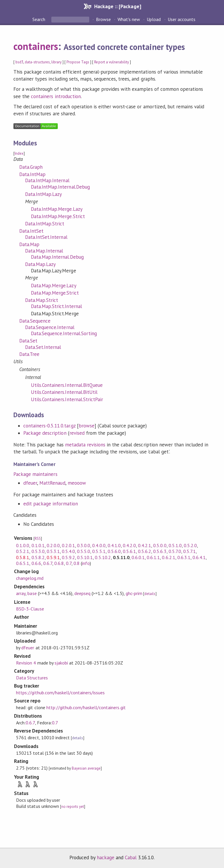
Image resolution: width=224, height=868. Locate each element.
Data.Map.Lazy (40, 264)
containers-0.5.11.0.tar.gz (49, 426)
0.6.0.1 (138, 557)
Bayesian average (86, 768)
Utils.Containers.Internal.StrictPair (67, 399)
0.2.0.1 (68, 545)
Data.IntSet (31, 231)
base (32, 593)
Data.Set (28, 341)
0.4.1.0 (114, 545)
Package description (45, 433)
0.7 (69, 563)
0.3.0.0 (84, 545)
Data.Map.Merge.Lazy (54, 286)
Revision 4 (26, 663)
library (56, 62)
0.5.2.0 (190, 545)
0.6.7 (48, 563)
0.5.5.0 (84, 551)
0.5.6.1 (129, 551)
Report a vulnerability (112, 62)
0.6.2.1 (168, 557)
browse (87, 426)
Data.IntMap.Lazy (43, 194)
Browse (103, 19)
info (86, 563)
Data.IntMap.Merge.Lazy (57, 209)
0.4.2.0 (129, 545)
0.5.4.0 (68, 551)
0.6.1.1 (153, 557)
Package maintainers (35, 474)
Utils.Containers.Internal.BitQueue (67, 385)
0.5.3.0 (38, 551)
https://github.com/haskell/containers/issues (60, 693)
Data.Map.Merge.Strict (55, 293)
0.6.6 (36, 563)
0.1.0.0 (23, 545)
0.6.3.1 (184, 557)
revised (77, 433)
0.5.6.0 (114, 551)
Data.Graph (31, 167)
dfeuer (30, 483)
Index (19, 153)
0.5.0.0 (160, 545)
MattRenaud (52, 483)
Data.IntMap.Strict (45, 224)
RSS (38, 539)
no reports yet (73, 807)
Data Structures (32, 678)
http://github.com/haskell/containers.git (86, 707)
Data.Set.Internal (43, 347)
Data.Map (29, 244)
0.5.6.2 (145, 551)
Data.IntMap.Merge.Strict (58, 216)
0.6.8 (59, 563)
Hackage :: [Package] (118, 6)
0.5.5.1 (99, 551)
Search (39, 19)
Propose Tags (78, 62)
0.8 (77, 563)
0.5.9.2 (68, 557)
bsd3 (19, 62)
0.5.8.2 (38, 557)
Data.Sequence (35, 321)
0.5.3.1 (53, 551)
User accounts (182, 19)
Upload (154, 19)
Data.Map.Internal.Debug (57, 257)
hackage (106, 857)
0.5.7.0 (175, 551)
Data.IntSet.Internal (46, 237)
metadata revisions (85, 445)
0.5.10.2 (103, 557)
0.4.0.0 (99, 545)
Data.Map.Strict (42, 300)
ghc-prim (134, 593)
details (150, 594)
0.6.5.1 (23, 563)
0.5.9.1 (53, 557)
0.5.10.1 (85, 557)
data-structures (37, 62)
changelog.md (30, 578)
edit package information (51, 504)
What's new (129, 19)
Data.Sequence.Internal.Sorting (64, 333)
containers (36, 46)
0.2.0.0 (53, 545)
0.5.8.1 (23, 557)
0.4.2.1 (145, 545)
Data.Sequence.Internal (50, 327)
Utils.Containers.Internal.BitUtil (64, 392)
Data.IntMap (32, 174)
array (21, 593)
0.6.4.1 (199, 557)
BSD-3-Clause (30, 609)
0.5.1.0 (175, 545)
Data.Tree (29, 354)
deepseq (82, 593)
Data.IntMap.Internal (47, 180)
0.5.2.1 (23, 551)
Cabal (131, 857)
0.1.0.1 (38, 545)
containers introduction (56, 96)
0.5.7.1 (189, 551)
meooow (77, 483)
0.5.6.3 (160, 551)
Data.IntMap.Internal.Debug (60, 187)
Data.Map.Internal (44, 251)
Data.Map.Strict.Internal (56, 306)
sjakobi (61, 663)
